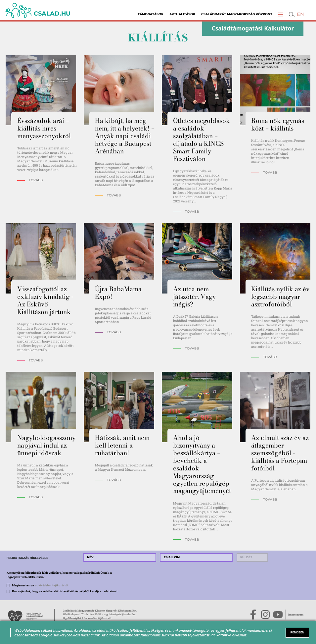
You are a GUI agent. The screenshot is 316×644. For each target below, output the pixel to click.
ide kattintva (221, 635)
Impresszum (296, 615)
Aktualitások (182, 14)
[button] (281, 14)
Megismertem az (40, 585)
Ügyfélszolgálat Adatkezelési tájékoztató (87, 618)
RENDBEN (297, 632)
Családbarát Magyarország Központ (237, 14)
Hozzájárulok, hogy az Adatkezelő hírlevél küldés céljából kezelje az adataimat (65, 591)
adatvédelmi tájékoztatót (52, 585)
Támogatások (151, 14)
